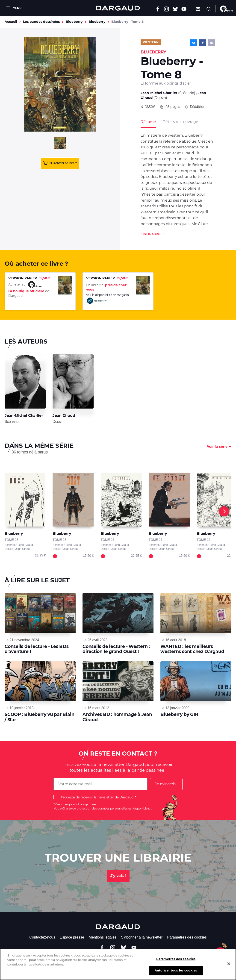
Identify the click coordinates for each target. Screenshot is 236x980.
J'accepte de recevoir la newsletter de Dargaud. (97, 797)
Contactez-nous (42, 937)
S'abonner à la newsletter (142, 937)
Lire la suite (150, 234)
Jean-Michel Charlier (159, 93)
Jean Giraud (64, 416)
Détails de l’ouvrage (180, 122)
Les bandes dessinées (41, 22)
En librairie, (106, 287)
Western (151, 42)
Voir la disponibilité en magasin (108, 299)
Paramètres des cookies (187, 937)
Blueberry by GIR (179, 714)
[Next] (224, 511)
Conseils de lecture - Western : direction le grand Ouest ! (116, 649)
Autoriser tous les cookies (176, 972)
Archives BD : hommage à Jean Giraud (117, 717)
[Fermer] (229, 965)
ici (150, 808)
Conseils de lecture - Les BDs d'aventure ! (37, 649)
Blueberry (74, 22)
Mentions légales (103, 937)
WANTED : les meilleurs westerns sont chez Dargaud (192, 649)
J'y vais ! (118, 876)
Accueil (11, 22)
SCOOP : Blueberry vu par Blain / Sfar (39, 717)
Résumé (148, 122)
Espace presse (72, 937)
